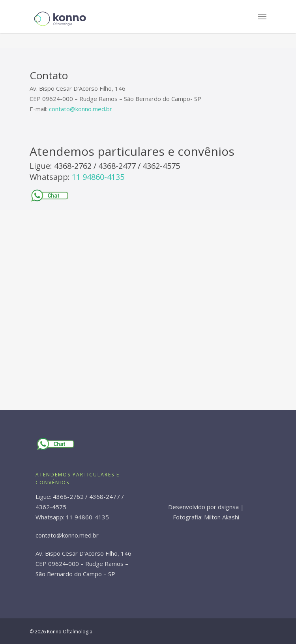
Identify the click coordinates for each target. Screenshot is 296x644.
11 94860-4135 (98, 177)
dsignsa (228, 507)
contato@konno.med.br (81, 109)
